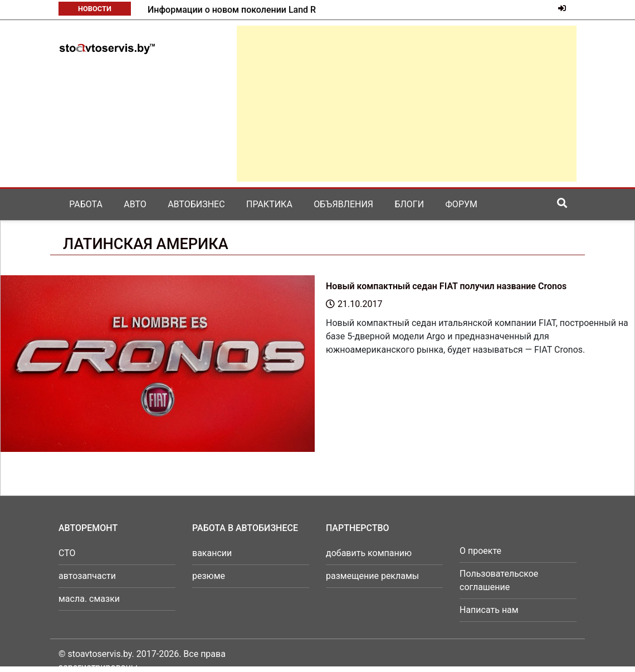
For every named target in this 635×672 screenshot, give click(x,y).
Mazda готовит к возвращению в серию (231, 10)
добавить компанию (369, 553)
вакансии (212, 553)
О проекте (480, 551)
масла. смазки (89, 599)
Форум (461, 204)
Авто (135, 204)
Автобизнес (196, 204)
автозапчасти (87, 576)
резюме (209, 576)
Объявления (343, 204)
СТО (67, 553)
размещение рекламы (372, 576)
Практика (269, 204)
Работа (86, 204)
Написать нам (489, 610)
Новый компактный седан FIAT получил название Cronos (446, 286)
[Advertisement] (407, 104)
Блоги (409, 204)
